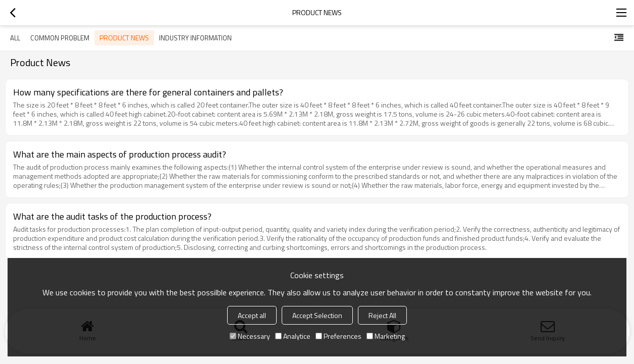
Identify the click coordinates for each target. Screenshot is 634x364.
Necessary (250, 336)
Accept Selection (317, 315)
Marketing (386, 336)
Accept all (252, 315)
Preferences (338, 336)
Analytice (293, 336)
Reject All (382, 315)
